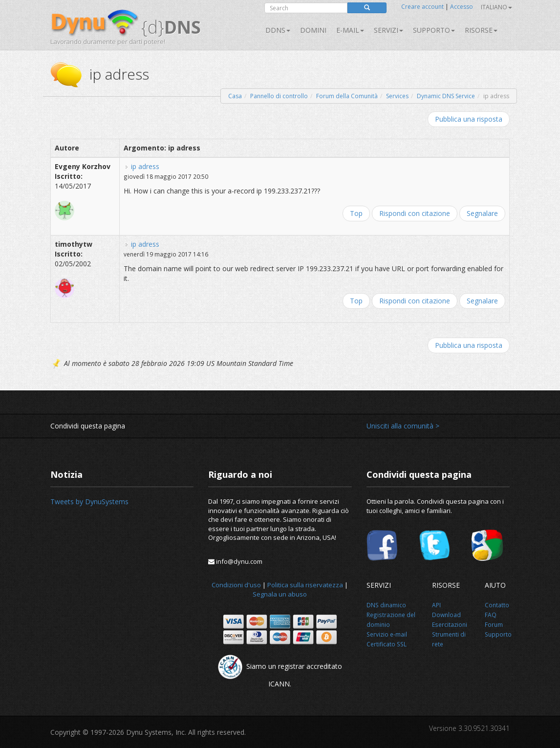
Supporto (434, 30)
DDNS (278, 30)
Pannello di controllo (279, 96)
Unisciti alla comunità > (403, 426)
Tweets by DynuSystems (89, 502)
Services (397, 96)
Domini (313, 30)
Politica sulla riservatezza (305, 585)
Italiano (496, 7)
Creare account (422, 7)
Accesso (462, 7)
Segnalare (482, 213)
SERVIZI (388, 30)
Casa (235, 96)
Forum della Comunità (347, 96)
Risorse (481, 30)
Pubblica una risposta (469, 119)
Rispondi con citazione (415, 213)
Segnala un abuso (280, 594)
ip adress (145, 166)
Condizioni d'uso (236, 585)
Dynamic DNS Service (446, 96)
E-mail (350, 30)
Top (356, 213)
